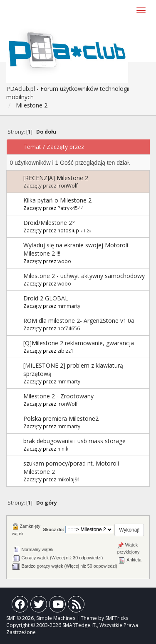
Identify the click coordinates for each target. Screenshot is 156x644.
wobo (64, 261)
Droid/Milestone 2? (49, 223)
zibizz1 (66, 351)
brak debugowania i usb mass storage (74, 441)
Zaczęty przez (65, 147)
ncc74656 (69, 328)
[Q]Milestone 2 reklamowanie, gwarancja (79, 343)
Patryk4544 (71, 208)
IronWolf (68, 185)
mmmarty (69, 306)
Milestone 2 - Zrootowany (58, 396)
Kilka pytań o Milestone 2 (57, 200)
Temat (32, 147)
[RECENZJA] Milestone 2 (56, 178)
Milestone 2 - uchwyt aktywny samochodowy (84, 276)
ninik (63, 449)
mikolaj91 (69, 479)
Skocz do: (54, 529)
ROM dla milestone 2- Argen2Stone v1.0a (79, 321)
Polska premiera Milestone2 (61, 418)
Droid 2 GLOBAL (46, 298)
